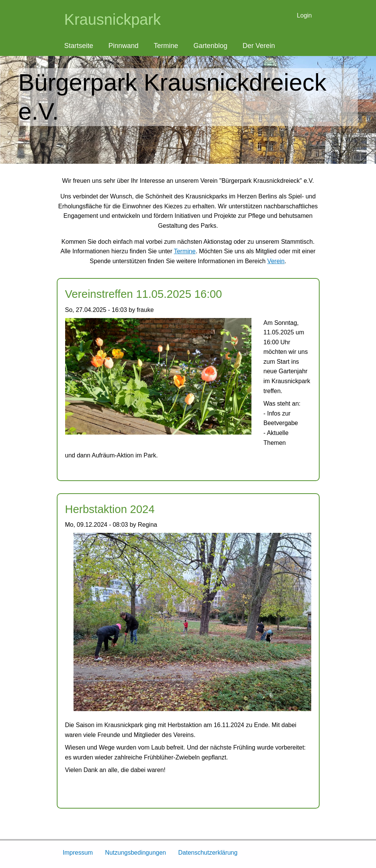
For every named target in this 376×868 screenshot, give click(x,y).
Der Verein (259, 46)
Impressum (78, 853)
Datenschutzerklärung (208, 853)
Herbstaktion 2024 (110, 509)
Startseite (79, 46)
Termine (166, 46)
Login (304, 15)
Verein (276, 261)
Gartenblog (210, 46)
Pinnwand (124, 46)
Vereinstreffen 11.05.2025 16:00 (144, 294)
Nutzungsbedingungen (136, 853)
